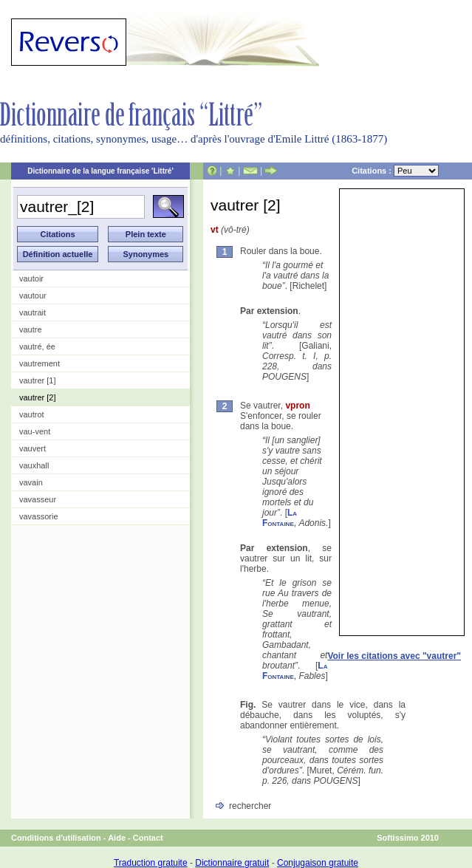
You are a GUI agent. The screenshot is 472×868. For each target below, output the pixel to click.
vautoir (31, 278)
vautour (33, 295)
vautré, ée (37, 346)
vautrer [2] (38, 397)
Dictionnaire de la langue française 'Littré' (100, 171)
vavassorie (39, 516)
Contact (148, 838)
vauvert (33, 448)
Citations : (395, 171)
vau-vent (35, 431)
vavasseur (38, 499)
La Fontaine (280, 518)
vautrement (40, 363)
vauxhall (34, 465)
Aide (117, 838)
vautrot (32, 414)
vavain (31, 482)
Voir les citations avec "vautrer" (394, 656)
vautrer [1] (38, 380)
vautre (31, 329)
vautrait (33, 312)
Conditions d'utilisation (56, 838)
